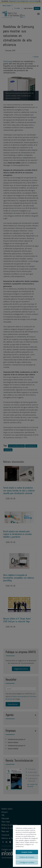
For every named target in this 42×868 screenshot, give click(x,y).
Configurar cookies (27, 862)
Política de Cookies (27, 857)
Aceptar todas (27, 852)
